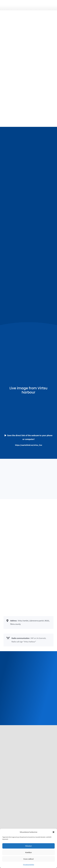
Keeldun (28, 852)
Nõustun (28, 846)
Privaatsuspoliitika (29, 865)
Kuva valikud (28, 859)
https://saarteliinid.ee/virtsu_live (29, 445)
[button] (53, 832)
